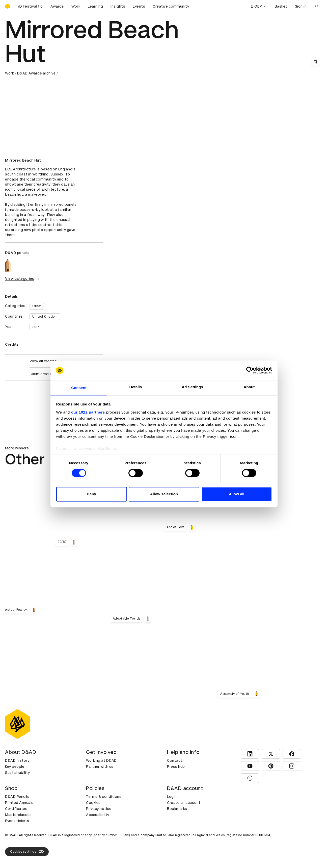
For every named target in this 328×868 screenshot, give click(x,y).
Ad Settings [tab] (192, 387)
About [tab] (249, 387)
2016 (36, 327)
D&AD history (17, 760)
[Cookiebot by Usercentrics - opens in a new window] (250, 370)
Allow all (237, 494)
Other (37, 306)
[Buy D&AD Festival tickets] (30, 6)
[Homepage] (8, 6)
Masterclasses (18, 815)
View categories (23, 278)
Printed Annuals (19, 803)
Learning (95, 6)
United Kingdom (45, 317)
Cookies (93, 803)
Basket (281, 6)
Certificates (16, 809)
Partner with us (100, 767)
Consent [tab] (79, 388)
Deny (91, 494)
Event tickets (17, 821)
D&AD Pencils (17, 797)
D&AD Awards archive (36, 73)
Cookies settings (27, 852)
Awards (57, 6)
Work (76, 6)
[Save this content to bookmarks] (315, 62)
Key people (15, 767)
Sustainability (17, 773)
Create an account (184, 803)
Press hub (176, 767)
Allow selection (164, 494)
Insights (118, 6)
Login (172, 797)
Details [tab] (136, 387)
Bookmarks (177, 809)
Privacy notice (99, 809)
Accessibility (98, 815)
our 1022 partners (88, 412)
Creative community (171, 6)
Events (139, 6)
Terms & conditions (104, 797)
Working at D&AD (101, 760)
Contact (175, 760)
